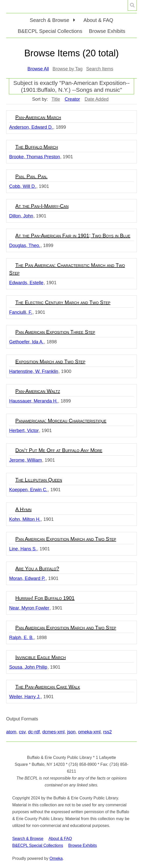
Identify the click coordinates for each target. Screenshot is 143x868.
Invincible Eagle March (41, 657)
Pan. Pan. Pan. (31, 176)
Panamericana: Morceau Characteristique (61, 421)
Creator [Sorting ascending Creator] (72, 99)
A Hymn (23, 509)
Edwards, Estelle (26, 283)
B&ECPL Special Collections (50, 31)
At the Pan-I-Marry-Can (42, 206)
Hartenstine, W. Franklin (34, 371)
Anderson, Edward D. (31, 127)
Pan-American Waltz (38, 391)
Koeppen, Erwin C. (28, 490)
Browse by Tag (68, 69)
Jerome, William (26, 460)
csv (22, 732)
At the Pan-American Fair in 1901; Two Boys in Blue (73, 236)
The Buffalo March (37, 147)
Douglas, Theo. (25, 245)
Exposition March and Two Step (50, 361)
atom (11, 732)
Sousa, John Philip (28, 667)
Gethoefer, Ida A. (26, 342)
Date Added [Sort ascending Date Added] (97, 99)
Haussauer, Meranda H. (33, 401)
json (71, 732)
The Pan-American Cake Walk (48, 687)
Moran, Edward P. (27, 578)
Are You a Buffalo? (37, 568)
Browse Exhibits (107, 31)
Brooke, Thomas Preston (35, 157)
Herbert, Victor (24, 431)
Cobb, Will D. (23, 186)
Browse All (38, 69)
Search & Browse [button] (50, 20)
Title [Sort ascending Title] (56, 99)
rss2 (108, 732)
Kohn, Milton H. (25, 519)
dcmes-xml (53, 732)
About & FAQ (98, 20)
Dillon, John (21, 216)
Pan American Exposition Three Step (55, 332)
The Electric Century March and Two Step (63, 302)
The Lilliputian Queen (39, 480)
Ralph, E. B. (21, 638)
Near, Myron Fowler (29, 608)
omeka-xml (89, 732)
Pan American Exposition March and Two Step (66, 539)
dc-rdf (34, 732)
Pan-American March (38, 117)
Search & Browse (28, 839)
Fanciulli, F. (21, 312)
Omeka (56, 858)
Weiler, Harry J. (25, 697)
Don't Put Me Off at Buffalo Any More (59, 450)
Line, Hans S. (23, 549)
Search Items (100, 69)
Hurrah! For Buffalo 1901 (45, 598)
